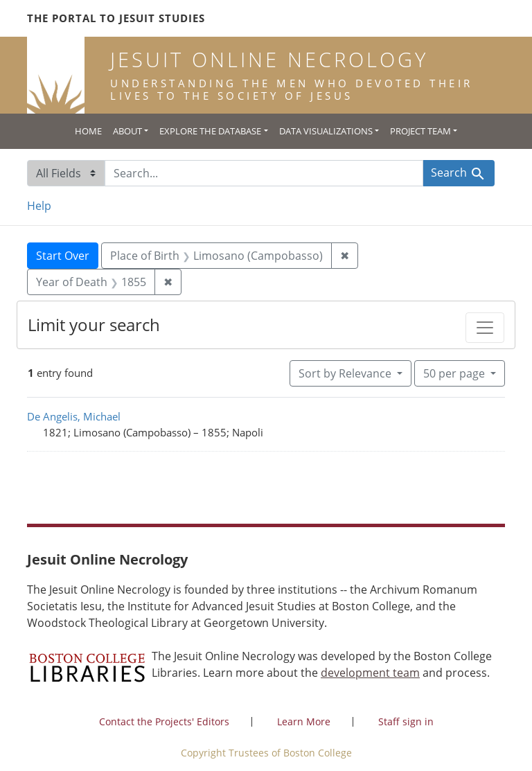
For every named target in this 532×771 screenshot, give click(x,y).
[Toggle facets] (485, 328)
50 (455, 373)
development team (370, 673)
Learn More (304, 721)
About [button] (127, 131)
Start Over (63, 256)
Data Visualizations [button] (326, 131)
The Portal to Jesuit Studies (116, 18)
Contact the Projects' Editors (164, 721)
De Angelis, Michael (74, 416)
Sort (346, 373)
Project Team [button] (420, 131)
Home (88, 131)
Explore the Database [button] (210, 131)
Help (39, 206)
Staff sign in (406, 721)
